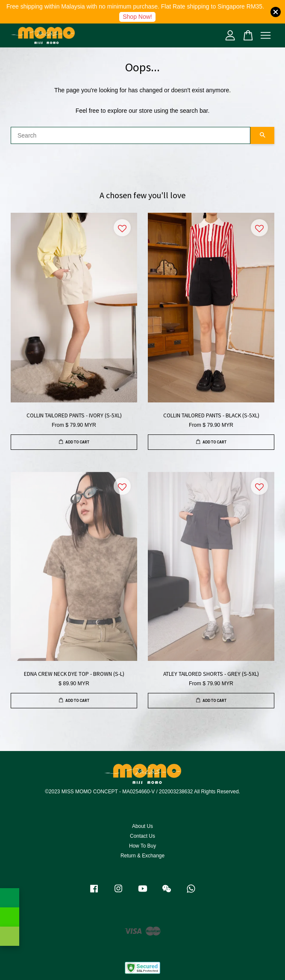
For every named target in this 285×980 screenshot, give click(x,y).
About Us (142, 826)
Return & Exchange (142, 856)
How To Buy (142, 846)
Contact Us (142, 836)
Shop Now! (137, 17)
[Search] (131, 135)
